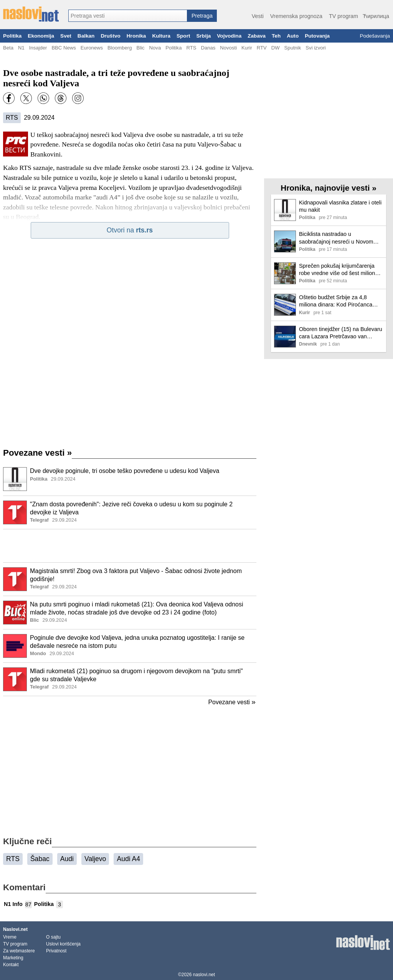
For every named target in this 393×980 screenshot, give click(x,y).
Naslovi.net (15, 929)
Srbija (203, 36)
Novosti (228, 48)
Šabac (40, 859)
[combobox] (128, 16)
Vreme (10, 937)
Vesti (258, 16)
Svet (66, 36)
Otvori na (130, 230)
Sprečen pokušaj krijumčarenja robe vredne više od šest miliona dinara (339, 270)
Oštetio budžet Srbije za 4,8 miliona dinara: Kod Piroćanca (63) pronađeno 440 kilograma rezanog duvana (336, 301)
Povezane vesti (37, 453)
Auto (293, 36)
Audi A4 (128, 859)
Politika (12, 36)
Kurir (247, 48)
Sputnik (293, 48)
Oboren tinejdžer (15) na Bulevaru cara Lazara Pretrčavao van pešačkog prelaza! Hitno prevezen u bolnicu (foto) (341, 333)
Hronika (136, 36)
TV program (343, 16)
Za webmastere (19, 951)
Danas (208, 48)
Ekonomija (41, 36)
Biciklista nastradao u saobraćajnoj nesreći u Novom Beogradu (336, 238)
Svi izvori (315, 48)
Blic (140, 48)
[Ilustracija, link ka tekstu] (15, 480)
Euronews (92, 48)
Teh (276, 36)
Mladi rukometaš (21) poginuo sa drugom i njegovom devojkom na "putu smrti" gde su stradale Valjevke (136, 675)
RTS (191, 48)
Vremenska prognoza (296, 16)
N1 (21, 48)
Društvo (110, 36)
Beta (8, 48)
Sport (183, 36)
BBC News (64, 48)
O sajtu (53, 937)
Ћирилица (376, 16)
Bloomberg (120, 48)
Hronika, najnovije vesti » (329, 188)
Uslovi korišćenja (63, 944)
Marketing (13, 958)
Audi (67, 859)
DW (276, 48)
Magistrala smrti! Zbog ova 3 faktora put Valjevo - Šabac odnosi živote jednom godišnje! (136, 575)
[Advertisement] (130, 546)
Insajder (38, 48)
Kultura (161, 36)
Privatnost (56, 951)
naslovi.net (204, 975)
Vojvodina (229, 36)
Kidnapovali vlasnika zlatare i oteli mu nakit (340, 206)
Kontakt (11, 965)
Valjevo (95, 859)
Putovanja (317, 36)
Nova (155, 48)
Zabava (257, 36)
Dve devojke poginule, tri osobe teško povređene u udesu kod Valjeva (125, 471)
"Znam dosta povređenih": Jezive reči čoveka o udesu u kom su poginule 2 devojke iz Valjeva (131, 508)
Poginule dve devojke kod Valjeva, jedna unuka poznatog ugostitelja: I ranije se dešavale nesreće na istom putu (137, 642)
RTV (262, 48)
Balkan (86, 36)
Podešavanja (375, 36)
